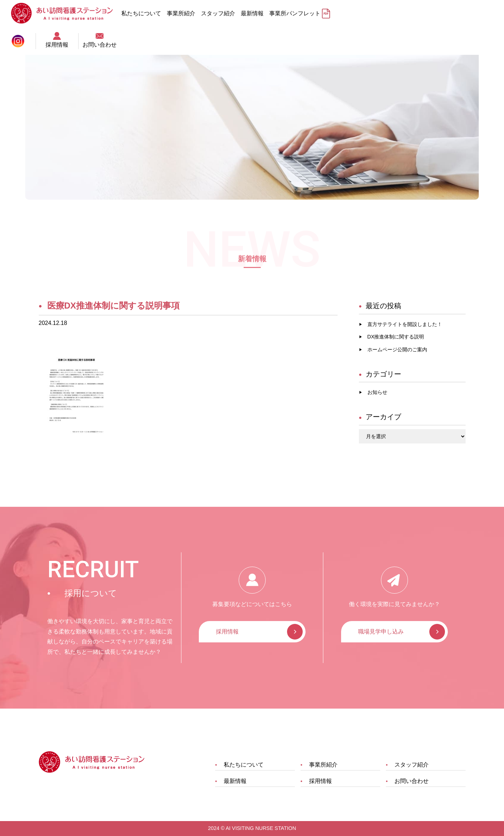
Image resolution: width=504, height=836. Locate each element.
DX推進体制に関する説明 (396, 337)
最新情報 (256, 13)
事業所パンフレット (299, 13)
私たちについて (145, 13)
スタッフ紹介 (222, 13)
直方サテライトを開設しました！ (405, 324)
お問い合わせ (483, 12)
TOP (45, 37)
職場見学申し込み (381, 632)
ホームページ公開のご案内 (397, 349)
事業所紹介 (185, 13)
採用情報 (440, 12)
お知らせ (377, 392)
